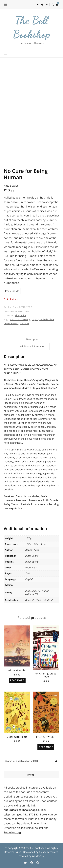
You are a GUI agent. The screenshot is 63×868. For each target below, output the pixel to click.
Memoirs (24, 323)
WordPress (38, 856)
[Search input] (28, 761)
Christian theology (20, 320)
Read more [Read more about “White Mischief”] (17, 680)
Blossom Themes (49, 852)
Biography (20, 316)
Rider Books (32, 556)
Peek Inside (12, 291)
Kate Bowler (11, 186)
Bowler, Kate (32, 550)
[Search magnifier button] (56, 761)
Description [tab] (33, 339)
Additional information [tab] (33, 346)
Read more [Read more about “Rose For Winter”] (46, 747)
